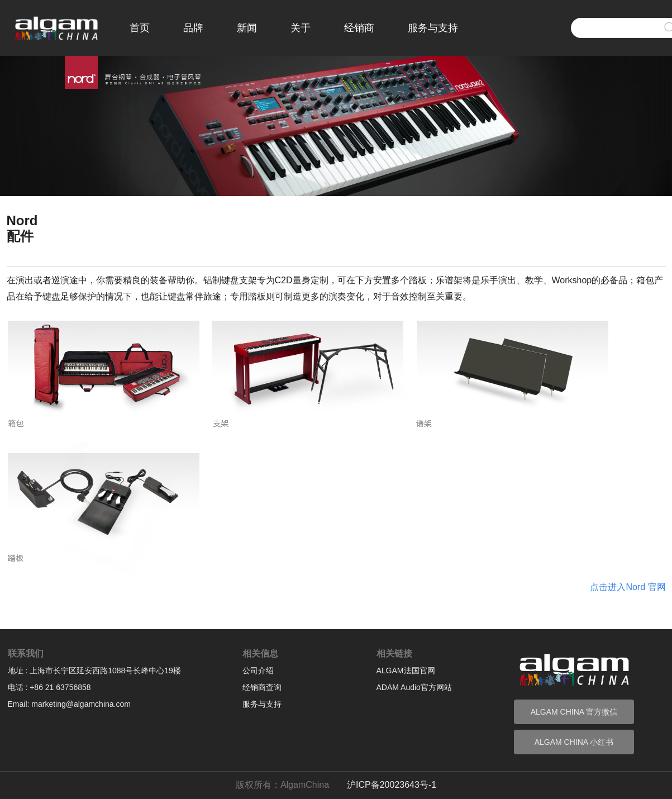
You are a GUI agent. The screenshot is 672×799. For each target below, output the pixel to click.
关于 (301, 28)
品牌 (193, 28)
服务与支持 (433, 28)
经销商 (359, 28)
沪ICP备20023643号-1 (392, 785)
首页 (140, 28)
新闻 (247, 28)
